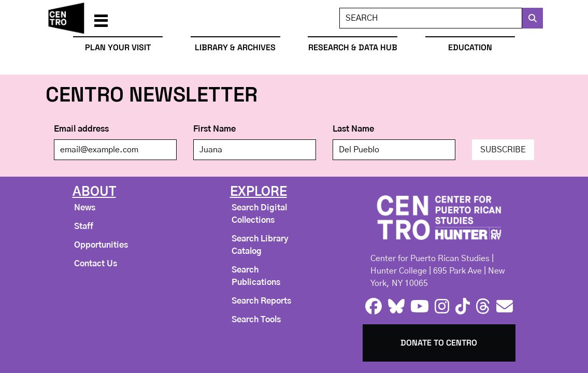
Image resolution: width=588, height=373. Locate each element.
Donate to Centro (439, 343)
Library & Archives (235, 47)
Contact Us (96, 264)
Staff (84, 226)
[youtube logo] (420, 307)
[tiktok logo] (463, 307)
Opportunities (101, 245)
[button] (101, 18)
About (94, 192)
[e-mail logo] (505, 307)
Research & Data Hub (353, 47)
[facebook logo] (374, 307)
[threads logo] (483, 307)
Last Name (353, 129)
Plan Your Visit (118, 47)
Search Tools (256, 320)
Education (470, 47)
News (85, 208)
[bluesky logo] (396, 307)
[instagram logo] (442, 307)
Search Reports (261, 301)
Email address (81, 129)
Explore (259, 192)
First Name (214, 129)
